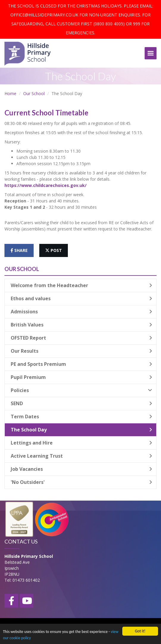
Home (10, 93)
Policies (81, 390)
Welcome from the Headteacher (81, 285)
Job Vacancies (81, 469)
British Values (81, 325)
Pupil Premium (81, 377)
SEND (81, 403)
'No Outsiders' (81, 482)
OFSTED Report (81, 338)
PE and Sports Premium (81, 364)
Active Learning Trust (81, 456)
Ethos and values (81, 298)
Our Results (81, 351)
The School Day (81, 430)
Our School (34, 93)
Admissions (81, 312)
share (19, 250)
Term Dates (81, 417)
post (54, 250)
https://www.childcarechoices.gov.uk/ (46, 185)
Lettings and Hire (81, 443)
